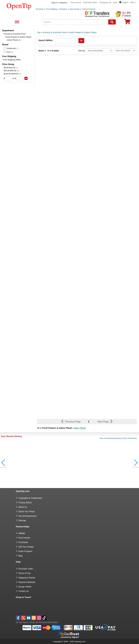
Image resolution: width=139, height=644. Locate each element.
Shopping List (105, 2)
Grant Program (25, 551)
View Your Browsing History (111, 438)
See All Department (17, 22)
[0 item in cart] (127, 23)
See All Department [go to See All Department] (27, 516)
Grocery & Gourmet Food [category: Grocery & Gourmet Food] (54, 32)
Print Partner (24, 538)
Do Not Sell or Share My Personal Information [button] (37, 622)
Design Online (25, 587)
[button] (128, 2)
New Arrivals (75, 9)
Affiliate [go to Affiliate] (22, 533)
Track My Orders (90, 2)
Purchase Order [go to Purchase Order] (26, 569)
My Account (76, 2)
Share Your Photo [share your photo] (27, 511)
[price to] (20, 79)
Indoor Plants (14, 40)
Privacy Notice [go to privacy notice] (25, 503)
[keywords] (75, 22)
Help (115, 2)
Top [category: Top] (39, 32)
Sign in (55, 3)
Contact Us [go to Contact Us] (23, 591)
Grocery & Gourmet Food (15, 34)
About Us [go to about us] (23, 507)
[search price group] (26, 78)
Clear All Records (130, 438)
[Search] (112, 22)
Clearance (63, 9)
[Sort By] (99, 51)
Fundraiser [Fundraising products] (23, 542)
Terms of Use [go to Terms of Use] (24, 573)
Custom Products (89, 9)
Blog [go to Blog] (20, 556)
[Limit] (124, 51)
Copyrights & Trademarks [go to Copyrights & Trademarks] (30, 498)
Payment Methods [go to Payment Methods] (27, 582)
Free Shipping (51, 9)
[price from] (9, 79)
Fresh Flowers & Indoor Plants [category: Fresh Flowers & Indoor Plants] (82, 32)
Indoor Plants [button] (80, 428)
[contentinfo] (19, 6)
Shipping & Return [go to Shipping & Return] (27, 578)
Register (64, 3)
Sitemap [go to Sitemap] (22, 520)
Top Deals (40, 9)
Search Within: (46, 40)
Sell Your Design (26, 547)
